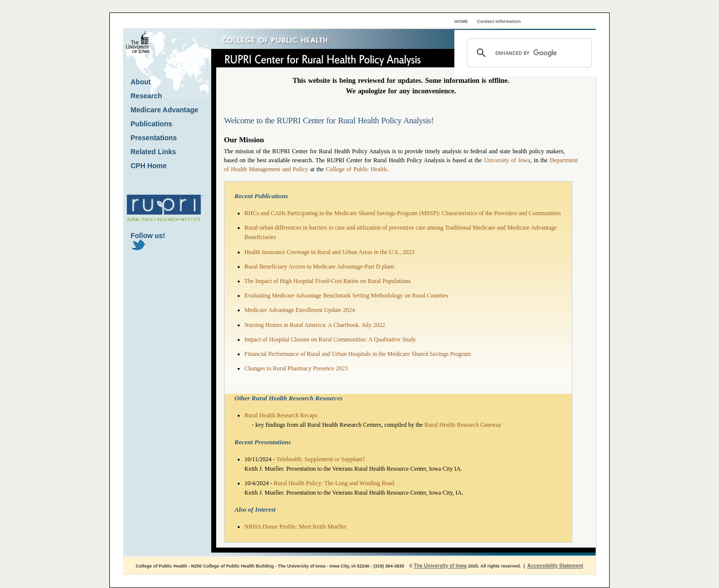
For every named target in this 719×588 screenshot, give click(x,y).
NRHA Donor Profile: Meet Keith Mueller (296, 527)
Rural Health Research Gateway (463, 425)
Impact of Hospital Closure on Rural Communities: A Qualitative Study (331, 339)
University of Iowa (507, 160)
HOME (461, 21)
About (141, 82)
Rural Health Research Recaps (281, 415)
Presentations (154, 138)
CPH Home (149, 166)
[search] (528, 53)
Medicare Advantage (165, 110)
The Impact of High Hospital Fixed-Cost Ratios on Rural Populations (328, 281)
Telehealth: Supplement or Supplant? (321, 459)
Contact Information (499, 21)
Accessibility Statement (555, 566)
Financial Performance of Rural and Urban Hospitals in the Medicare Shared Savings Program (358, 354)
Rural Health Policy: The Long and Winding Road (334, 483)
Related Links (154, 152)
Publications (152, 124)
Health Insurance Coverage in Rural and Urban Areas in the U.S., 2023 (330, 252)
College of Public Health (356, 169)
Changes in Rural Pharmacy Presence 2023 (296, 368)
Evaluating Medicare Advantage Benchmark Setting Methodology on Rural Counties (347, 295)
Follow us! (148, 241)
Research (147, 96)
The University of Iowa (440, 566)
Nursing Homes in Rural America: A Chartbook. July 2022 (315, 325)
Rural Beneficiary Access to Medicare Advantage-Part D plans (320, 267)
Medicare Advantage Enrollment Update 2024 (300, 310)
